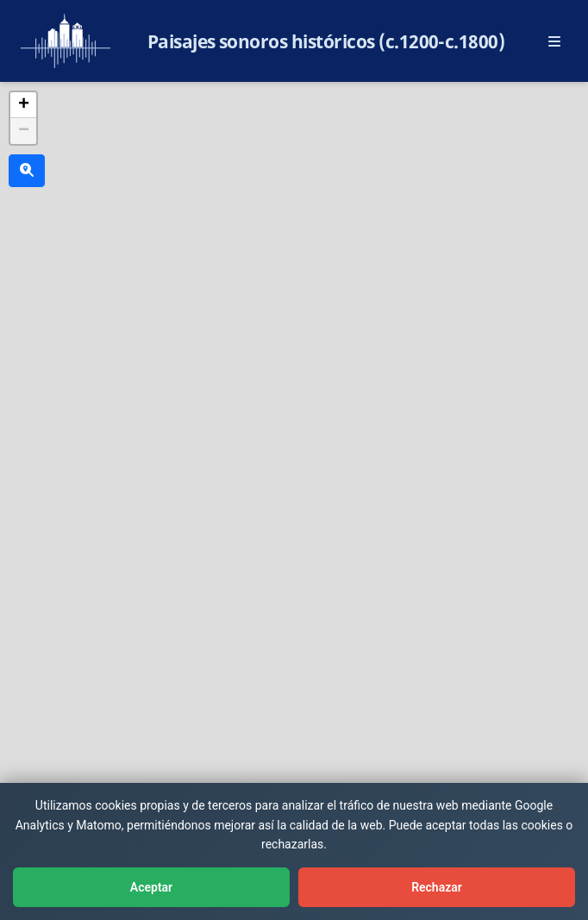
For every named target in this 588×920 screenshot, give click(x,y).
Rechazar (437, 887)
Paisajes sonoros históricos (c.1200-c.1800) (326, 41)
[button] (23, 105)
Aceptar (151, 887)
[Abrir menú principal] (554, 41)
